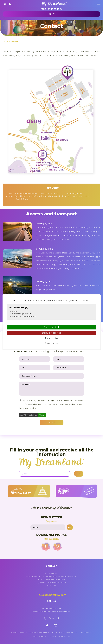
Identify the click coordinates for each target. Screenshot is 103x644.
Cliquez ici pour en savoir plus (75, 196)
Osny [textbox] (52, 14)
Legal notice (56, 633)
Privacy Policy (29, 408)
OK (70, 527)
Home (6, 41)
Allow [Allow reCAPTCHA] (42, 415)
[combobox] (51, 14)
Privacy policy (40, 636)
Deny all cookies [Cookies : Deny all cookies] (51, 333)
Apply (52, 618)
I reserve (25, 491)
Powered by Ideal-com (60, 636)
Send (52, 423)
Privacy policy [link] (51, 343)
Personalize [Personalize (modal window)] (52, 338)
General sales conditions (77, 633)
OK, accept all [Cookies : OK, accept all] (52, 327)
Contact (15, 41)
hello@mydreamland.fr (49, 196)
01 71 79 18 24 (55, 9)
